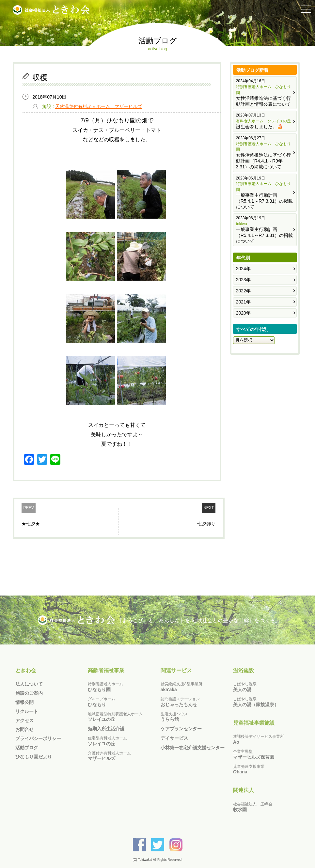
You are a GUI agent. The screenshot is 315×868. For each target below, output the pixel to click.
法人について (29, 684)
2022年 (243, 291)
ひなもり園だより (34, 757)
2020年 (243, 313)
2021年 (243, 302)
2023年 (243, 280)
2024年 (243, 269)
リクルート (27, 711)
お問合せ (24, 729)
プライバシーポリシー (38, 738)
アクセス (24, 721)
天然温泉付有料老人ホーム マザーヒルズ (99, 106)
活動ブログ (27, 748)
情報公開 (24, 702)
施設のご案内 (29, 693)
